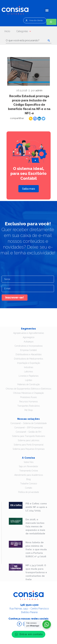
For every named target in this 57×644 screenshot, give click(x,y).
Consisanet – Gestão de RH (28, 432)
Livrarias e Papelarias (29, 376)
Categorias (24, 31)
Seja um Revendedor (28, 466)
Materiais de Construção (28, 384)
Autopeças (29, 342)
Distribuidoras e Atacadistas (29, 354)
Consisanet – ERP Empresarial (29, 428)
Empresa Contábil (28, 350)
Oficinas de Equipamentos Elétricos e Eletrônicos (28, 389)
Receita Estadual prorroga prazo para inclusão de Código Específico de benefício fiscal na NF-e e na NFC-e (29, 105)
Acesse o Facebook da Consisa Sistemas (19, 624)
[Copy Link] (31, 119)
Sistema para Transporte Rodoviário (28, 436)
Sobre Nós (29, 462)
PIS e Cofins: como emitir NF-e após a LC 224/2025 (36, 507)
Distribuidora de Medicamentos (28, 359)
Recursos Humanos (28, 402)
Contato (29, 488)
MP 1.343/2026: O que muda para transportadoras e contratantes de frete (36, 572)
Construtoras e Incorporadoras (29, 346)
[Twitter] (43, 119)
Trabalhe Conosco (29, 484)
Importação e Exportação (29, 363)
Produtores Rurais (28, 397)
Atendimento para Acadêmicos (29, 475)
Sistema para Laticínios (28, 440)
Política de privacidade (29, 492)
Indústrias (29, 367)
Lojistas (29, 380)
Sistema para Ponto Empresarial (29, 445)
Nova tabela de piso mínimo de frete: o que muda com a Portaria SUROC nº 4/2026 (36, 549)
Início (7, 31)
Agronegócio (29, 337)
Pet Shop (29, 410)
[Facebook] (35, 119)
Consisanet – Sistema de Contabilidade (29, 423)
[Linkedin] (39, 119)
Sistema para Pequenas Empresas (29, 449)
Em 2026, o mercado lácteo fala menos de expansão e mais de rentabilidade (35, 527)
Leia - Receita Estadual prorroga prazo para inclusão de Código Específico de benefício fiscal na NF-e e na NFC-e (29, 71)
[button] (47, 10)
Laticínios (28, 372)
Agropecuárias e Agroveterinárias (29, 333)
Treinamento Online (29, 471)
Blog (28, 479)
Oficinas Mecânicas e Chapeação (28, 393)
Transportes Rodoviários (28, 406)
